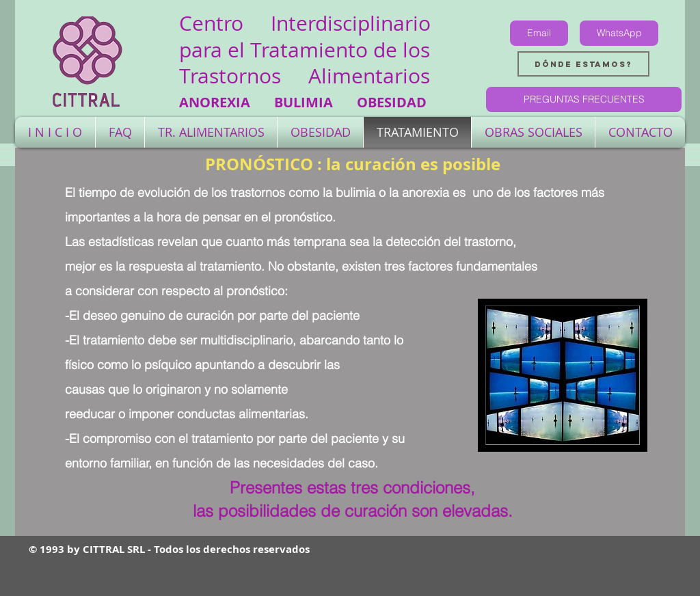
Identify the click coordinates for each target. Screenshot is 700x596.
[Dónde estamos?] (583, 64)
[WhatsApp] (619, 33)
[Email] (539, 33)
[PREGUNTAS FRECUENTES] (584, 99)
